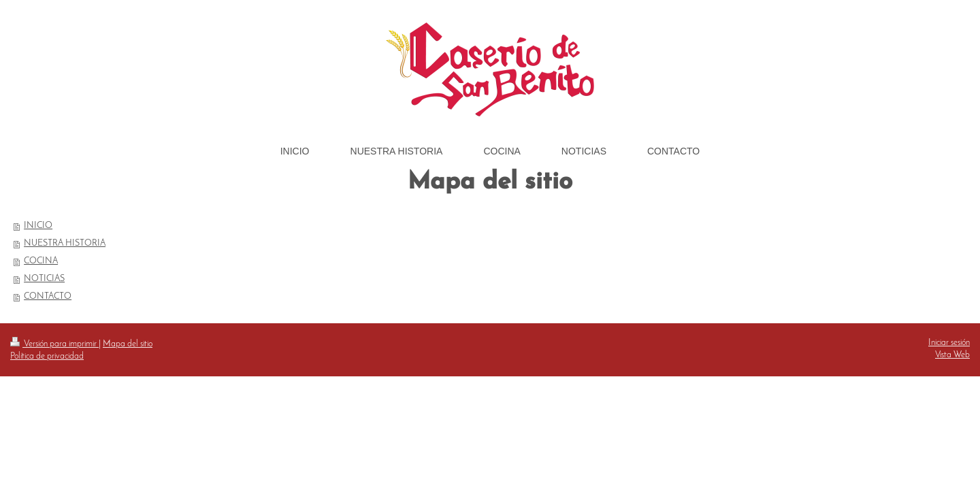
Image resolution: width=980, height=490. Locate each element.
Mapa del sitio (128, 344)
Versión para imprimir (54, 344)
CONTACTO (48, 296)
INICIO (38, 226)
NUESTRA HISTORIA (65, 243)
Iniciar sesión (949, 343)
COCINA (41, 261)
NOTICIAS (44, 279)
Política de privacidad (47, 356)
